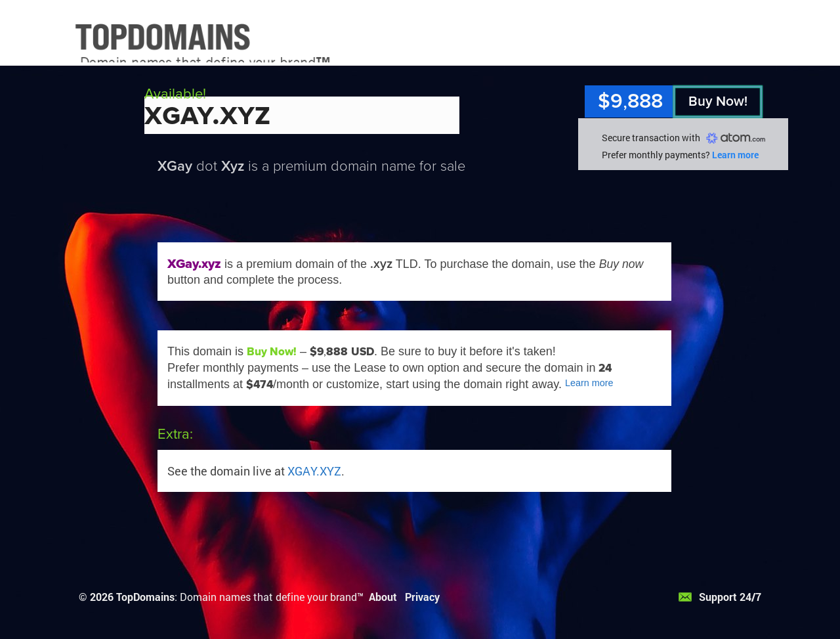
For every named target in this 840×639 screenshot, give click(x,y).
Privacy (422, 597)
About (383, 597)
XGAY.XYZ (314, 471)
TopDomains (145, 597)
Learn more (735, 155)
